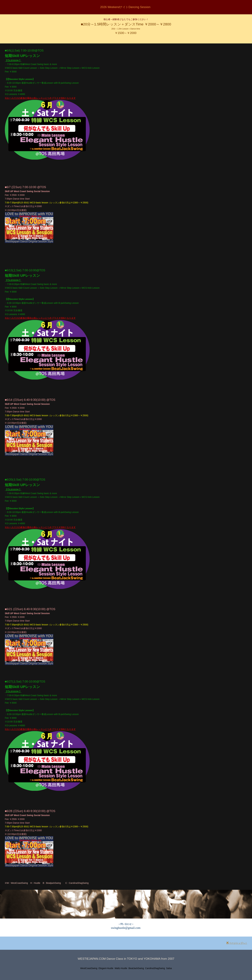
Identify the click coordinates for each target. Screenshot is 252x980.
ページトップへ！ (237, 943)
